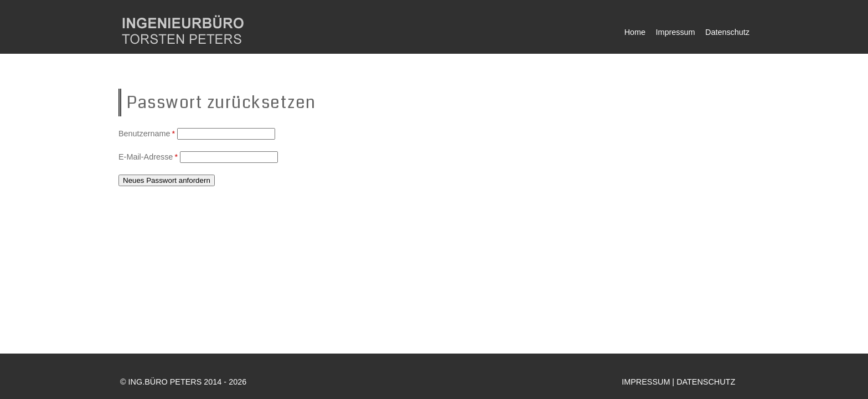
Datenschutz (727, 32)
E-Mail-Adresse (149, 157)
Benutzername (148, 134)
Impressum (675, 32)
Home (635, 32)
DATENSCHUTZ (706, 382)
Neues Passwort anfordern (167, 180)
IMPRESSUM (646, 382)
